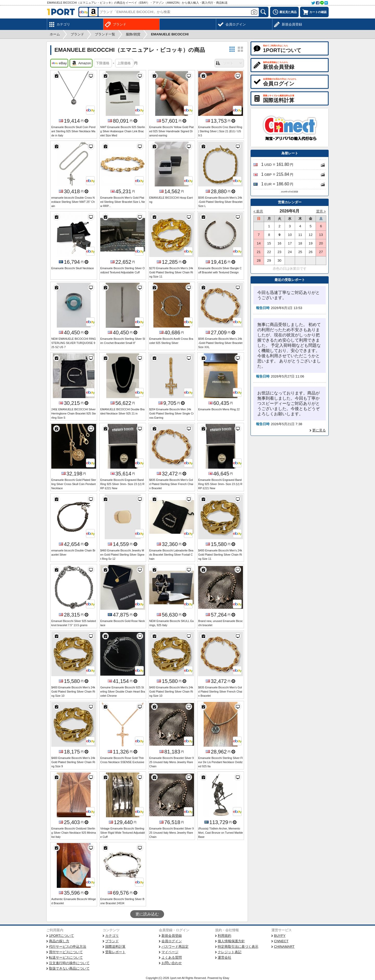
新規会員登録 (172, 936)
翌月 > (321, 211)
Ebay (226, 978)
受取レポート (115, 952)
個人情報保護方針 (231, 941)
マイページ (170, 952)
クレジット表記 (230, 952)
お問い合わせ (172, 963)
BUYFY (280, 936)
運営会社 (224, 957)
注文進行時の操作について (69, 963)
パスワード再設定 (175, 947)
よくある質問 (172, 957)
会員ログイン (172, 941)
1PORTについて (61, 936)
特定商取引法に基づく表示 (238, 947)
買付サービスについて (66, 952)
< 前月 (258, 211)
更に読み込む (147, 914)
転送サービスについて (66, 957)
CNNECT (281, 941)
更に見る (319, 430)
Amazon (81, 63)
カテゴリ (112, 936)
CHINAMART (284, 947)
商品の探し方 (59, 941)
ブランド (112, 941)
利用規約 (224, 936)
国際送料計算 (115, 947)
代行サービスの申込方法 (68, 947)
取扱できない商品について (69, 968)
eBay (59, 63)
